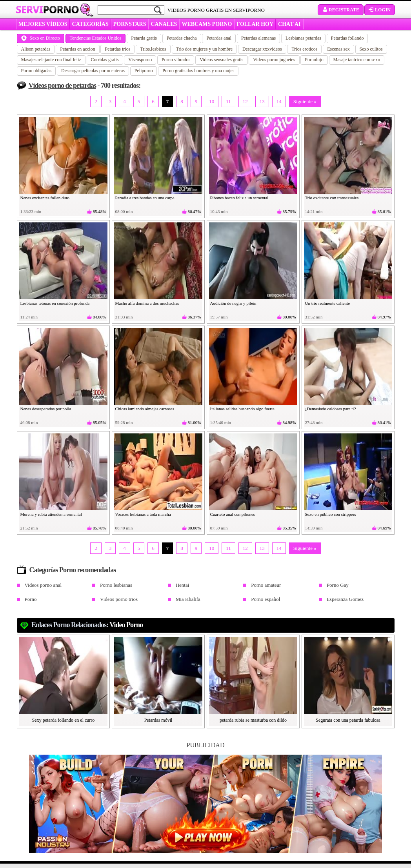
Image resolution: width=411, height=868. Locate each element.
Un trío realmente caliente (328, 303)
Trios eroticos (304, 49)
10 (212, 101)
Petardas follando (347, 38)
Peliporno (144, 71)
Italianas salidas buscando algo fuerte (242, 409)
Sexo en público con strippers (331, 514)
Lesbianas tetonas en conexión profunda (55, 303)
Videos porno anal (43, 585)
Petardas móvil (158, 720)
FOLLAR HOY (255, 24)
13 (262, 101)
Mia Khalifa (188, 599)
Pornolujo (314, 60)
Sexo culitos (371, 49)
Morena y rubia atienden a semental (51, 514)
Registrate (341, 10)
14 (279, 101)
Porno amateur (266, 585)
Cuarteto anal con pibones (233, 514)
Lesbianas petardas (303, 38)
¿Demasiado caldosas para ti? (331, 409)
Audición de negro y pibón (233, 303)
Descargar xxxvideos (262, 49)
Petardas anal (219, 38)
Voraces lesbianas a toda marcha (143, 514)
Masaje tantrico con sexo (357, 60)
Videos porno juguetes (274, 60)
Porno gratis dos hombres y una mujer (198, 71)
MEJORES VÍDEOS (43, 24)
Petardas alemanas (258, 38)
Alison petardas (36, 49)
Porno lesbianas (116, 585)
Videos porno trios (119, 599)
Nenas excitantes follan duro (45, 198)
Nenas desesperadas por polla (46, 409)
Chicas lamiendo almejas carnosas (145, 409)
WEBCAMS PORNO (207, 24)
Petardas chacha (182, 38)
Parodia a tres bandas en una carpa (145, 198)
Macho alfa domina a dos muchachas (147, 303)
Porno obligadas (36, 71)
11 (228, 101)
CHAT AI (289, 24)
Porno (31, 599)
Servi (47, 9)
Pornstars (130, 24)
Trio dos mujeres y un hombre (205, 49)
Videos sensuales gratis (221, 60)
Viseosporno (140, 60)
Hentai (183, 585)
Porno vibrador (176, 60)
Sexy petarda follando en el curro (64, 720)
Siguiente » (305, 101)
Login (380, 10)
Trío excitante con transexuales (332, 198)
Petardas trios (117, 49)
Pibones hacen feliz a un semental (239, 198)
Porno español (266, 599)
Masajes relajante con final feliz (51, 60)
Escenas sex (338, 49)
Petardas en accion (77, 49)
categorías (90, 24)
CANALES (164, 24)
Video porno (126, 625)
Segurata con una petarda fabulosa (348, 720)
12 (245, 101)
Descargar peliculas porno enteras (93, 71)
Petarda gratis (144, 38)
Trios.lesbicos (153, 49)
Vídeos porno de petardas (63, 86)
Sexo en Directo (41, 38)
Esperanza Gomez (345, 599)
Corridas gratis (105, 60)
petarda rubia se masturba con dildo (253, 720)
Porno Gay (338, 585)
